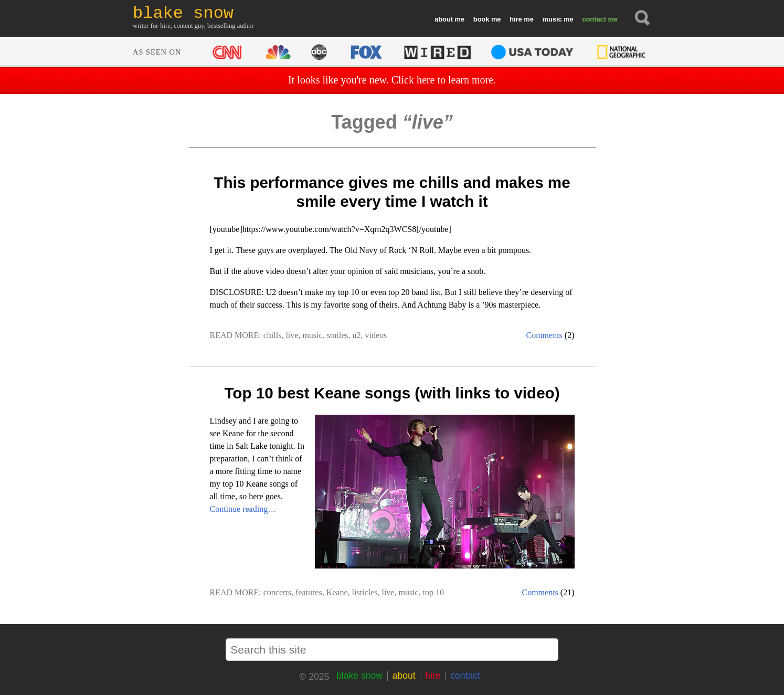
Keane (337, 592)
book (481, 19)
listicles (365, 592)
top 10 (433, 592)
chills (273, 335)
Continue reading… (243, 509)
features (309, 592)
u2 (357, 335)
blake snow (359, 676)
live (292, 335)
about (444, 19)
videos (376, 335)
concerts (277, 592)
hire (516, 19)
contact (594, 19)
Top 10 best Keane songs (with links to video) (392, 393)
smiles (338, 335)
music (552, 19)
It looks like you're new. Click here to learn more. (392, 80)
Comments (544, 335)
